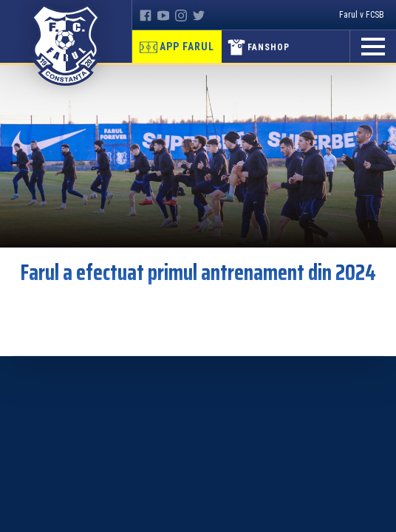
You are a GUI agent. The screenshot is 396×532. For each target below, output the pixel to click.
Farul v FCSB (362, 15)
